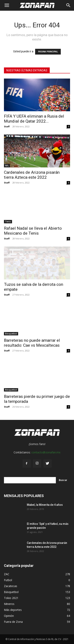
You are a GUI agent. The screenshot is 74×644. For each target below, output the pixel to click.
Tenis (8, 222)
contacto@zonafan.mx (46, 452)
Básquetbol (11, 334)
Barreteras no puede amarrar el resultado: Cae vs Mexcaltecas (32, 343)
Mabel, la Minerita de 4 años (45, 505)
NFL (7, 166)
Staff (7, 126)
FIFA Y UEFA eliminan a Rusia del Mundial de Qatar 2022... (34, 119)
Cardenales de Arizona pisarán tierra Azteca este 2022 (32, 175)
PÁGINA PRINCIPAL (48, 52)
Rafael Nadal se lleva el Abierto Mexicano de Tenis (33, 231)
